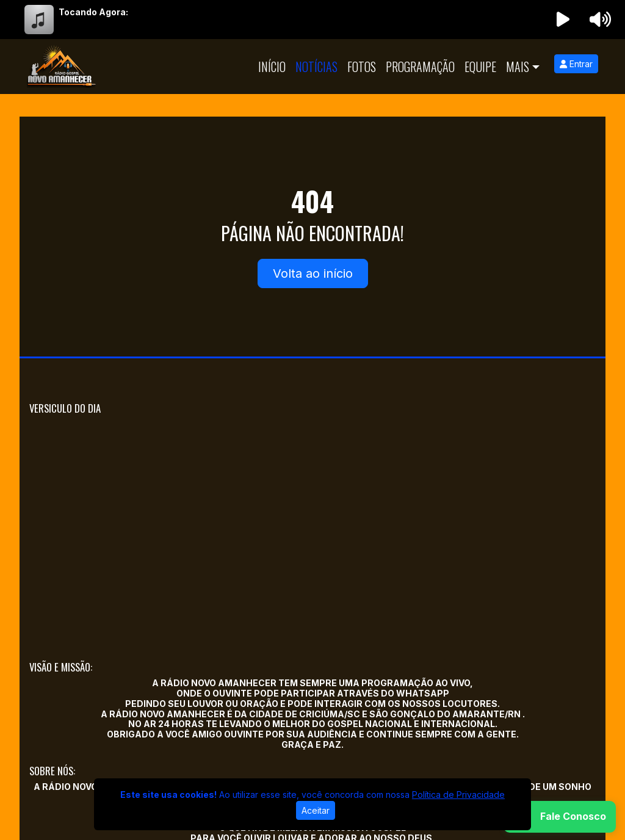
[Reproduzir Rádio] (563, 20)
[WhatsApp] (560, 817)
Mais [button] (518, 67)
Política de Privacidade (458, 795)
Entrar (576, 64)
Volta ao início (313, 273)
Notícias (316, 67)
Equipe (480, 67)
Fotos (362, 67)
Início (272, 67)
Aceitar (316, 810)
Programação (420, 67)
